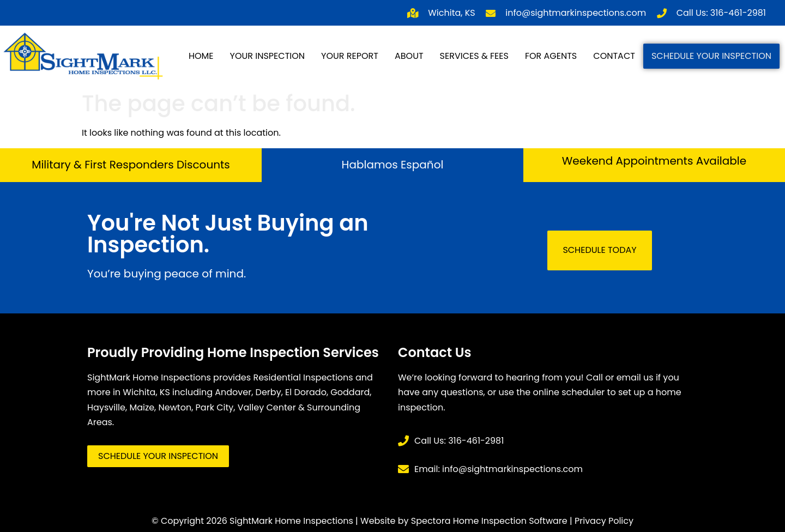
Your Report (350, 56)
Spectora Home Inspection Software (489, 521)
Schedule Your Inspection (711, 56)
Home (201, 56)
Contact (614, 56)
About (409, 56)
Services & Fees (474, 56)
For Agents (551, 56)
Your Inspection (268, 56)
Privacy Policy (604, 521)
